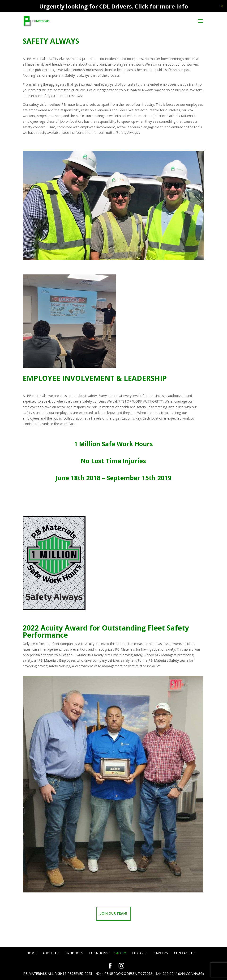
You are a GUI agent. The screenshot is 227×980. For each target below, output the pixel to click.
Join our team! (113, 913)
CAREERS (161, 953)
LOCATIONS (99, 953)
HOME (31, 953)
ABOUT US (51, 953)
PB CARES (140, 953)
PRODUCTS (74, 953)
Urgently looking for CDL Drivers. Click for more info (114, 6)
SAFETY (120, 953)
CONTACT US (185, 953)
